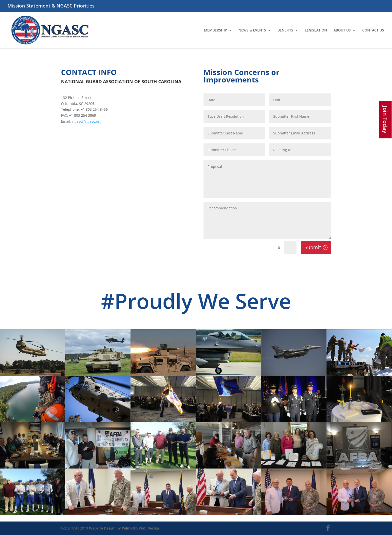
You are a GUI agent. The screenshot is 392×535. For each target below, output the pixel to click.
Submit (313, 247)
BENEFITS (285, 30)
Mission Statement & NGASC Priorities (51, 6)
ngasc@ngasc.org (87, 121)
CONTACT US (373, 30)
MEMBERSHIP (215, 30)
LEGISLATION (316, 30)
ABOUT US (342, 30)
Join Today (385, 120)
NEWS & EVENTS (252, 30)
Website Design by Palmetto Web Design (124, 528)
